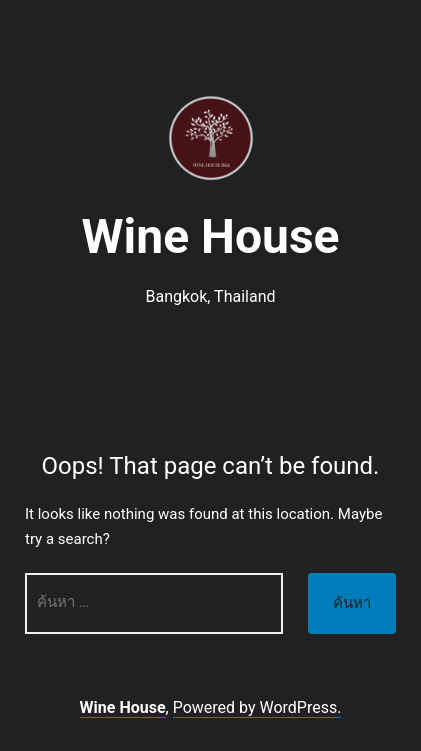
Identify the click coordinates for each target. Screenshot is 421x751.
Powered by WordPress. (257, 707)
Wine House (211, 236)
